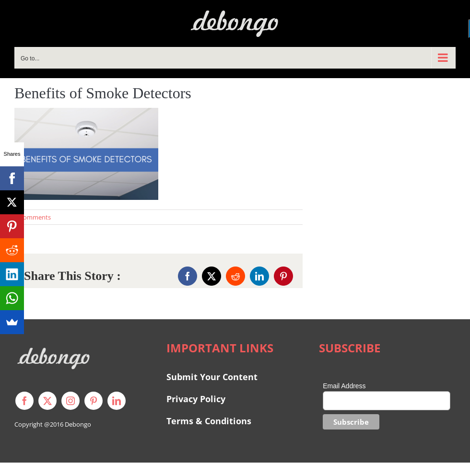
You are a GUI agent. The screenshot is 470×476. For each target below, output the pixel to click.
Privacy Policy (196, 399)
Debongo (78, 424)
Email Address (344, 386)
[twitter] (47, 401)
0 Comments (33, 217)
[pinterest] (94, 401)
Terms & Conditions (209, 421)
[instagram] (70, 401)
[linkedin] (117, 401)
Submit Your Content (213, 377)
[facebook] (24, 401)
